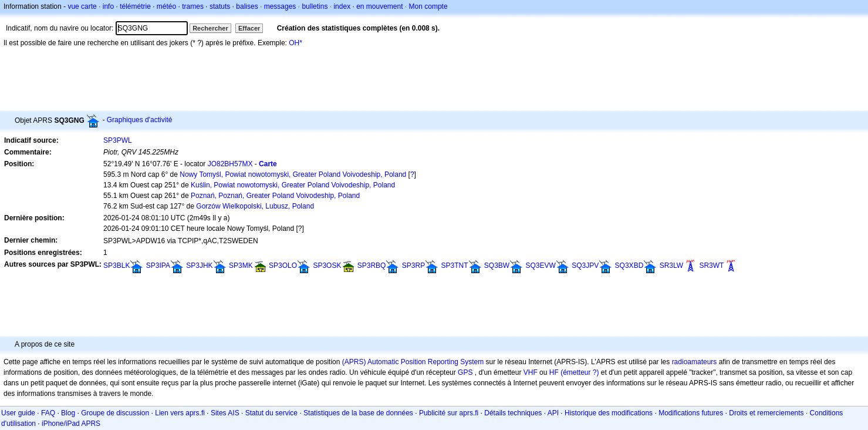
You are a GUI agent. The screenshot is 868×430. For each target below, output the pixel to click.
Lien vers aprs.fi (180, 413)
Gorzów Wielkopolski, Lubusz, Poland (255, 206)
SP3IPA (158, 266)
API (553, 413)
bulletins (315, 6)
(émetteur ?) (580, 372)
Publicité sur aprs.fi (449, 413)
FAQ (48, 413)
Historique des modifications (609, 413)
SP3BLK (116, 266)
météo (166, 6)
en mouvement (379, 6)
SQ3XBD (629, 266)
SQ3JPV (585, 266)
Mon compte (428, 6)
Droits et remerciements (766, 413)
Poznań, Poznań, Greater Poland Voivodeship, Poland (275, 196)
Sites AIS (225, 413)
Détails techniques (513, 413)
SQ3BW (497, 266)
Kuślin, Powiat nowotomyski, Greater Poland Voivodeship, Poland (293, 185)
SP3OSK (327, 266)
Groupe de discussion (115, 413)
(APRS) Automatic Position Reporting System (413, 362)
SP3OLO (283, 266)
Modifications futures (691, 413)
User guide (18, 413)
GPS (465, 372)
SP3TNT (454, 266)
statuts (220, 6)
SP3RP (413, 266)
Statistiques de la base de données (358, 413)
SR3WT (711, 266)
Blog (68, 413)
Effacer (249, 28)
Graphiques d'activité (140, 120)
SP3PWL (118, 140)
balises (247, 6)
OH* (295, 43)
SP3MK (241, 266)
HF (554, 372)
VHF (531, 372)
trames (193, 6)
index (342, 6)
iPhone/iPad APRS (71, 424)
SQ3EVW (541, 266)
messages (280, 6)
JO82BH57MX (230, 164)
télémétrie (135, 6)
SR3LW (671, 266)
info (108, 6)
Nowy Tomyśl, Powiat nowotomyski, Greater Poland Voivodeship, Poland (293, 174)
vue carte (82, 6)
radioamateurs (695, 362)
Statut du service (271, 413)
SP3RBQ (372, 266)
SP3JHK (199, 266)
